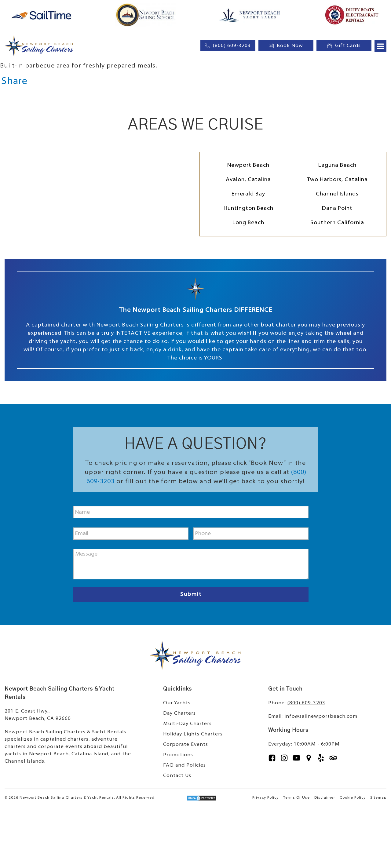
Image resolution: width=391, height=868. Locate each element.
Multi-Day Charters (187, 724)
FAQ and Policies (185, 765)
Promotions (178, 755)
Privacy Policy (265, 798)
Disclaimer (325, 798)
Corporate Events (186, 745)
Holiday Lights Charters (193, 734)
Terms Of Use (296, 798)
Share (14, 82)
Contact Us (177, 776)
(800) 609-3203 (306, 703)
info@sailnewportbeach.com (321, 717)
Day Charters (179, 713)
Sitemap (378, 798)
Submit (191, 594)
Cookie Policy (353, 798)
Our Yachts (177, 703)
